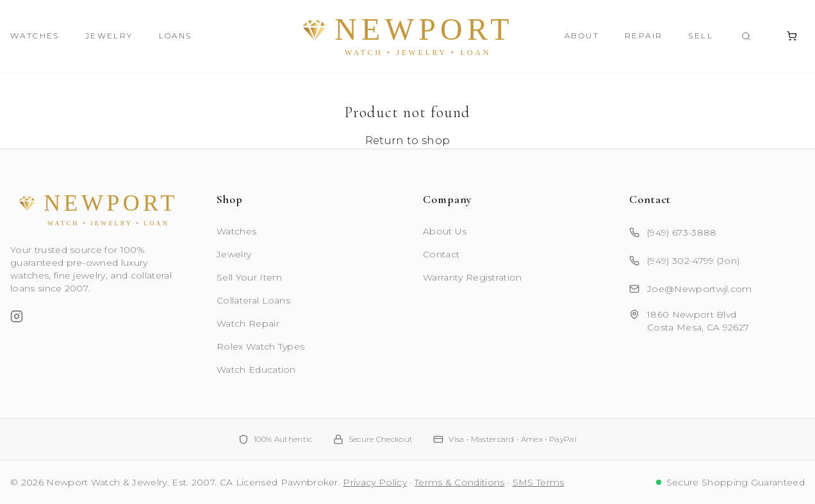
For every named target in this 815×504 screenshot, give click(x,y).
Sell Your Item (249, 277)
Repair (644, 36)
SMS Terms (539, 482)
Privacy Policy (375, 482)
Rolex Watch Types (260, 346)
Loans (176, 36)
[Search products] (746, 36)
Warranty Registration (473, 277)
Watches (35, 36)
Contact (441, 254)
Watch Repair (248, 323)
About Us (445, 231)
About (582, 36)
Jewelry (109, 36)
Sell (701, 36)
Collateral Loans (253, 300)
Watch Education (256, 370)
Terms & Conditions (460, 482)
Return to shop (407, 141)
